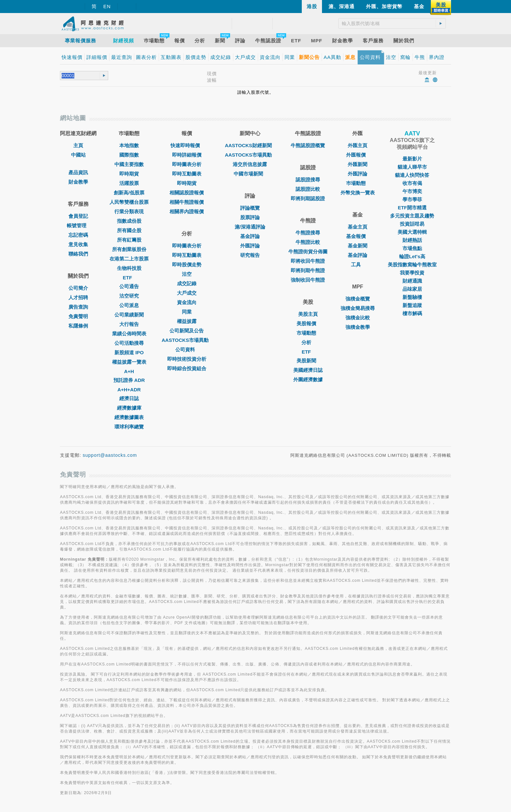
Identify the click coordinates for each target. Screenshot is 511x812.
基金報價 (358, 236)
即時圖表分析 (187, 164)
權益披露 (187, 321)
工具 (358, 265)
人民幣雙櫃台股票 (129, 202)
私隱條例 (78, 326)
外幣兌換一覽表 (358, 193)
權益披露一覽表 (129, 362)
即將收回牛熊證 (308, 261)
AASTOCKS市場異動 (187, 340)
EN (107, 6)
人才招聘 (78, 297)
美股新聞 (308, 361)
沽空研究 (129, 296)
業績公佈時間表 (129, 334)
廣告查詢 (78, 307)
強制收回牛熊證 (308, 280)
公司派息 (129, 305)
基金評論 (250, 236)
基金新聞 (358, 246)
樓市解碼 (412, 313)
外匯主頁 (358, 145)
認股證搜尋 (308, 180)
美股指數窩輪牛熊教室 (412, 265)
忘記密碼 (78, 235)
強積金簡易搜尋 (358, 308)
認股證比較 (308, 189)
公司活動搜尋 (129, 343)
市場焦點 (412, 248)
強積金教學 (358, 327)
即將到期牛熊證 (308, 270)
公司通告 (129, 286)
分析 (308, 342)
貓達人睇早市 (412, 167)
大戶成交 (187, 293)
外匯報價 (358, 155)
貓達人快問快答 (412, 175)
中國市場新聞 (250, 174)
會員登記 (78, 216)
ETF (129, 278)
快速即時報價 (187, 145)
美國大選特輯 (412, 232)
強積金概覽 (358, 299)
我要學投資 (412, 273)
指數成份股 (129, 221)
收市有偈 (412, 183)
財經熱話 (412, 240)
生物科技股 (129, 268)
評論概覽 (250, 208)
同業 (187, 312)
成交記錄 (187, 283)
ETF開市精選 (412, 208)
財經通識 (412, 281)
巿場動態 (358, 183)
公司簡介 (78, 288)
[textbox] (78, 76)
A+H (129, 371)
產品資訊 (78, 172)
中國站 (78, 155)
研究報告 (250, 255)
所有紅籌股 (129, 240)
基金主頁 (358, 227)
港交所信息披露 (250, 164)
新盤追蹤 (412, 305)
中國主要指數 (129, 164)
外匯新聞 (358, 164)
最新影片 (412, 159)
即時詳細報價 (187, 155)
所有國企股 (129, 230)
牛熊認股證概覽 (308, 145)
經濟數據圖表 (129, 417)
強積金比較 (358, 318)
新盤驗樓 (412, 297)
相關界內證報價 (187, 211)
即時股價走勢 (187, 265)
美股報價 (308, 323)
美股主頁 (308, 314)
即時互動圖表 (187, 174)
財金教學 (78, 182)
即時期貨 (129, 174)
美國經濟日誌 (308, 370)
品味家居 (412, 289)
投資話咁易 (412, 224)
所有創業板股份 (129, 249)
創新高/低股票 (129, 193)
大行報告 (129, 324)
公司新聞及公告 (187, 331)
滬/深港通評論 (250, 227)
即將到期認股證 (308, 198)
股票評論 (250, 217)
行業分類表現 (129, 211)
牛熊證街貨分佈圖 (308, 252)
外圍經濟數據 (308, 379)
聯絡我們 (78, 254)
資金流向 (187, 302)
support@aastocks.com (110, 455)
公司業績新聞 (129, 315)
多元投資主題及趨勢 (412, 216)
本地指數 (129, 145)
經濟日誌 (129, 398)
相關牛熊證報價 (187, 202)
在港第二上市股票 (129, 259)
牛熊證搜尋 (308, 233)
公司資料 (187, 350)
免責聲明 (78, 316)
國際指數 (129, 155)
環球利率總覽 (129, 427)
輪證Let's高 (412, 256)
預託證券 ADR (129, 380)
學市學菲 (412, 199)
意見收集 (78, 244)
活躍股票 (129, 183)
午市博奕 (412, 191)
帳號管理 (78, 225)
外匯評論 (250, 246)
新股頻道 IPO (129, 352)
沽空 (187, 274)
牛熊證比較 (308, 242)
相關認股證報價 (187, 193)
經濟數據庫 (129, 408)
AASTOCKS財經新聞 (250, 145)
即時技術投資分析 (187, 359)
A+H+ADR (129, 390)
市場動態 (308, 333)
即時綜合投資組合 (187, 368)
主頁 (78, 145)
